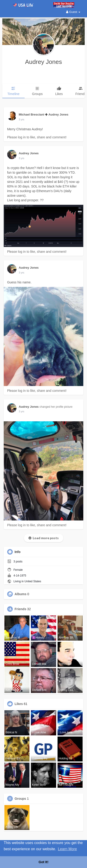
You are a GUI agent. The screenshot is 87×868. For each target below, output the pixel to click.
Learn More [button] (68, 849)
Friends (21, 609)
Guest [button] (73, 12)
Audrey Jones (43, 62)
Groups (20, 799)
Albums (21, 594)
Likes (19, 704)
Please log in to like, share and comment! (37, 137)
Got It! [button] (43, 862)
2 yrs (22, 119)
